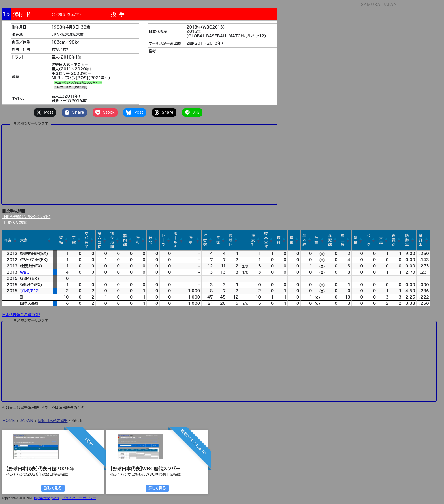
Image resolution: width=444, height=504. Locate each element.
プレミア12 (29, 291)
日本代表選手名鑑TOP (21, 315)
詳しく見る (53, 488)
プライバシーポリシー (79, 498)
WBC (25, 272)
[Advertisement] (139, 164)
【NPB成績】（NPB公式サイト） (26, 217)
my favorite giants (46, 498)
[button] (15, 240)
